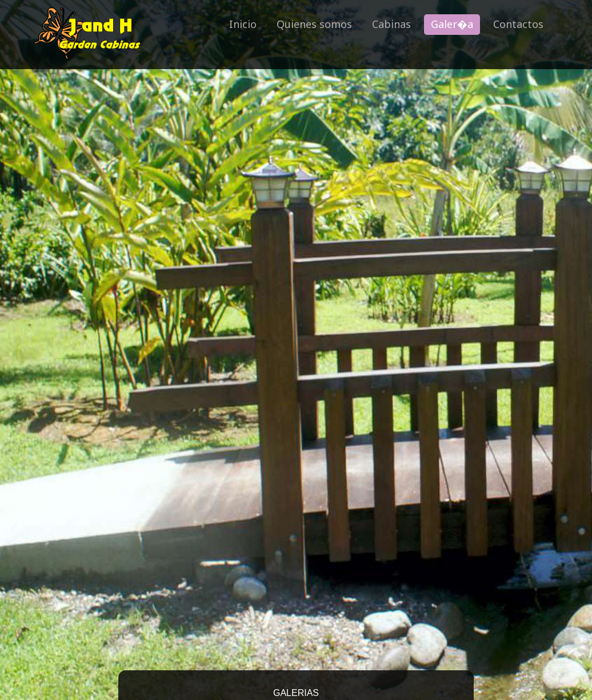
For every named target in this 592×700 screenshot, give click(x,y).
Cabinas (391, 24)
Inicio (243, 24)
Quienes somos (314, 24)
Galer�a (452, 24)
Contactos (518, 24)
